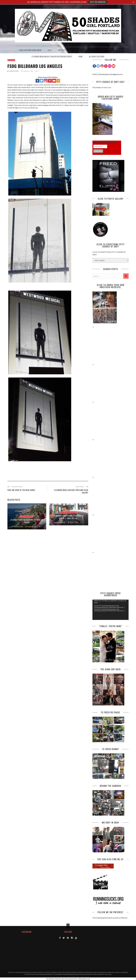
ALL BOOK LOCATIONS (97, 57)
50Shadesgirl (14, 71)
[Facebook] (94, 66)
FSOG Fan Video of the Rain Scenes (21, 490)
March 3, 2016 (74, 523)
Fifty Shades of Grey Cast (102, 87)
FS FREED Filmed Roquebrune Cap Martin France (27, 521)
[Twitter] (98, 66)
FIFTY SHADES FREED (26, 516)
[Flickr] (110, 66)
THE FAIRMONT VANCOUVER (107, 50)
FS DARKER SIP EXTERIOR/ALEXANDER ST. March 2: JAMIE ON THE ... (69, 517)
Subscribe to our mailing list (105, 143)
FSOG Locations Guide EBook (30, 50)
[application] (110, 610)
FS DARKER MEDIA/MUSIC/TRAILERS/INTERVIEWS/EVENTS (52, 57)
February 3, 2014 (28, 71)
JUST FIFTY (62, 50)
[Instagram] (102, 66)
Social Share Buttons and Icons (57, 979)
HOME (81, 57)
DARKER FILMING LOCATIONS (68, 512)
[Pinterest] (106, 66)
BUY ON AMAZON (98, 2)
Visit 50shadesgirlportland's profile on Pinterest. (110, 918)
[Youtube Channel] (113, 66)
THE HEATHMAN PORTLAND (82, 50)
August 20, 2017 (32, 527)
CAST (50, 50)
